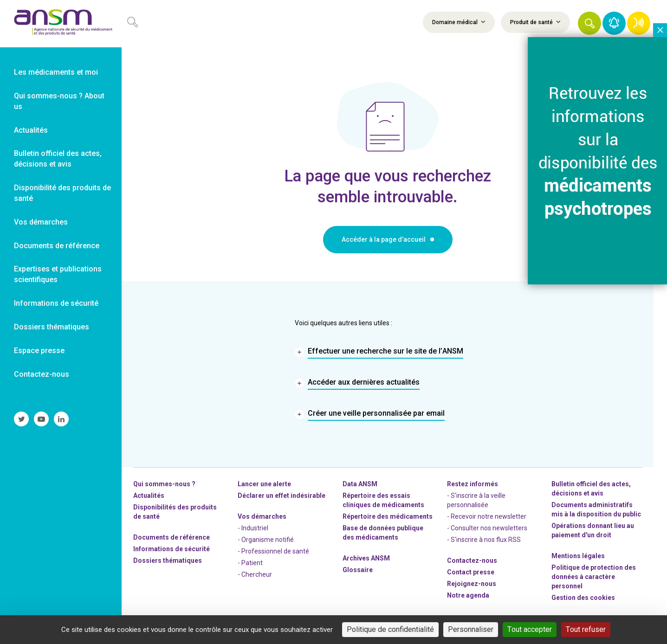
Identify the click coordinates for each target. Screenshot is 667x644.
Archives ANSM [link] (366, 558)
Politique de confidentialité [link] (390, 629)
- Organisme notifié (266, 540)
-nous (472, 584)
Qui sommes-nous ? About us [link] (59, 101)
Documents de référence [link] (57, 246)
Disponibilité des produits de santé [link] (62, 193)
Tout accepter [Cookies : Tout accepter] (530, 629)
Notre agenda (468, 595)
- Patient (250, 563)
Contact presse (471, 572)
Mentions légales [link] (578, 556)
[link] (61, 24)
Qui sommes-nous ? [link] (164, 484)
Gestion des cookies (583, 598)
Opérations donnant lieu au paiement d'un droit (593, 530)
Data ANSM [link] (360, 484)
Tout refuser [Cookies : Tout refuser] (586, 629)
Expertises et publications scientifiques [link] (58, 274)
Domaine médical (459, 22)
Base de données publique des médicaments (383, 533)
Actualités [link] (31, 130)
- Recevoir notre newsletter (487, 516)
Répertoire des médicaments (388, 516)
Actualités (149, 496)
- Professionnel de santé (273, 551)
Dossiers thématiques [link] (52, 327)
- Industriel (253, 528)
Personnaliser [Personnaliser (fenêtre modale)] (471, 629)
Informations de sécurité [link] (56, 303)
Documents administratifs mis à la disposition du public (596, 509)
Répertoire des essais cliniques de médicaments (383, 500)
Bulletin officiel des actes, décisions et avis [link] (58, 159)
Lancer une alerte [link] (264, 484)
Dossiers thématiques (168, 560)
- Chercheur (255, 574)
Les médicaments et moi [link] (56, 72)
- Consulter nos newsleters (487, 528)
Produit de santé (535, 22)
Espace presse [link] (39, 351)
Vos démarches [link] (41, 222)
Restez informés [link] (473, 484)
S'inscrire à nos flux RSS (486, 540)
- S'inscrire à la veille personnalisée (476, 500)
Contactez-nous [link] (42, 374)
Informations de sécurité (172, 549)
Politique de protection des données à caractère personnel (594, 577)
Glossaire (358, 570)
